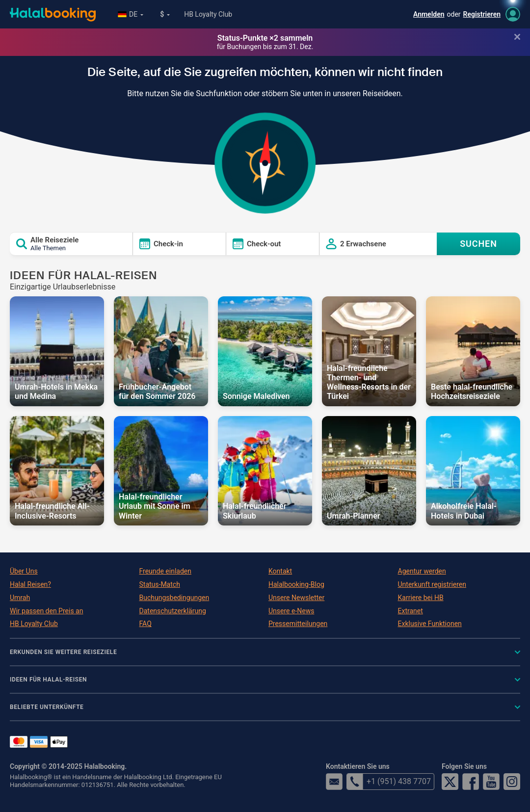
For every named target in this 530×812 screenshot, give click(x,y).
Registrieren (482, 14)
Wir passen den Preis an (46, 611)
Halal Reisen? (30, 584)
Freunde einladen (165, 571)
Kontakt (280, 571)
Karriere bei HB (421, 598)
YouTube (491, 782)
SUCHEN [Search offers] (478, 244)
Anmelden (429, 14)
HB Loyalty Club (208, 14)
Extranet (411, 611)
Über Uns (24, 571)
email (334, 782)
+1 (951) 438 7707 (389, 782)
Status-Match (160, 584)
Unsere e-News (291, 611)
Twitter (450, 782)
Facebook (471, 782)
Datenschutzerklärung (173, 611)
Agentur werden (422, 571)
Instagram (512, 782)
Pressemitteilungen (298, 624)
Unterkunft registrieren (432, 584)
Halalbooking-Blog (296, 584)
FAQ (146, 624)
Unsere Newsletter (296, 598)
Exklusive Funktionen (430, 624)
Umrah (20, 598)
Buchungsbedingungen (174, 598)
